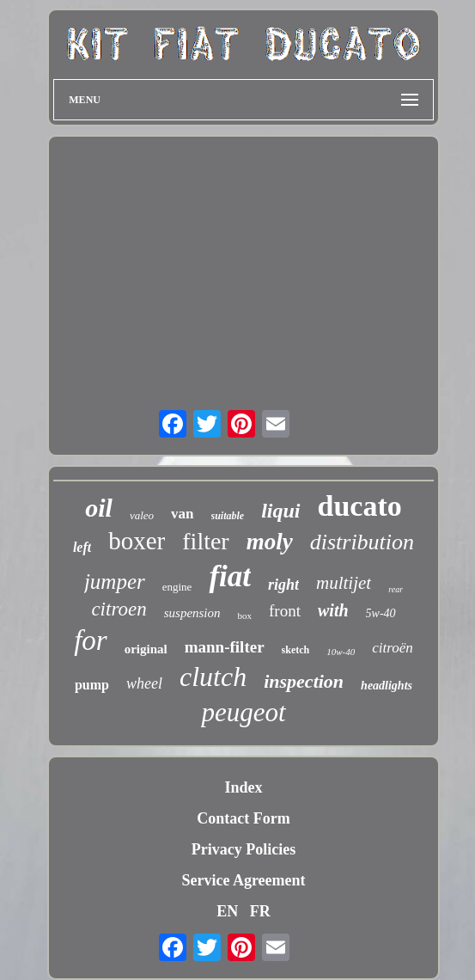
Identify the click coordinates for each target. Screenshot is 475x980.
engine (177, 587)
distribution (362, 542)
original (146, 649)
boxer (137, 541)
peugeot (243, 712)
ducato (360, 506)
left (82, 547)
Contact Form (243, 818)
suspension (192, 613)
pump (92, 685)
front (285, 611)
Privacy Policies (244, 849)
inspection (304, 681)
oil (99, 508)
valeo (142, 515)
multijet (344, 583)
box (245, 616)
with (333, 610)
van (182, 514)
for (91, 640)
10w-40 (341, 652)
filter (205, 541)
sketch (296, 650)
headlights (387, 686)
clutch (213, 677)
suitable (228, 516)
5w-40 (381, 613)
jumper (115, 582)
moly (270, 542)
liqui (280, 511)
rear (396, 589)
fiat (230, 576)
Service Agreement (243, 880)
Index (243, 787)
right (283, 585)
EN (227, 911)
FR (260, 911)
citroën (393, 648)
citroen (119, 609)
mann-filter (225, 647)
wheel (144, 683)
